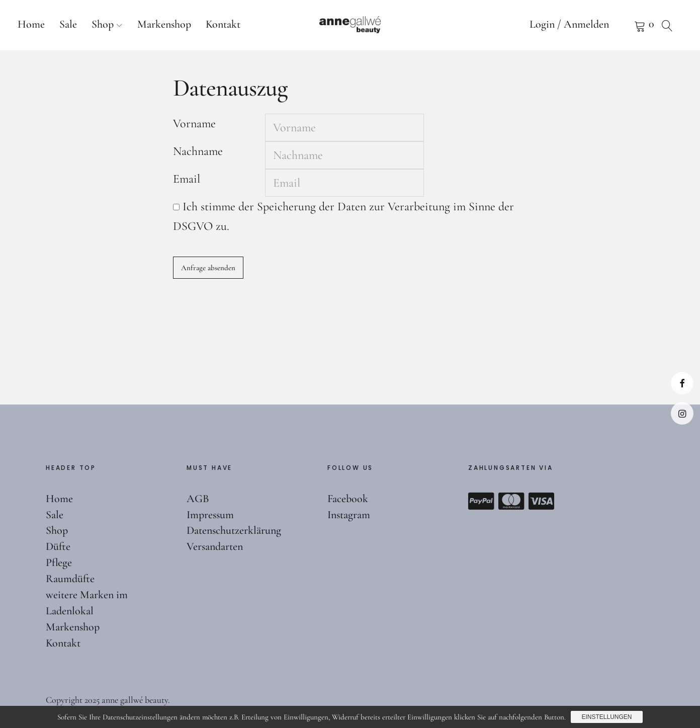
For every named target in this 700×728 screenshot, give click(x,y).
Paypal (481, 501)
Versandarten (215, 546)
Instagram (682, 413)
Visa (542, 501)
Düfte (58, 546)
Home (31, 24)
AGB (198, 499)
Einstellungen (606, 717)
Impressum (210, 515)
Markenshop (164, 24)
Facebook (682, 383)
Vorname (194, 124)
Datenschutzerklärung (234, 530)
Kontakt (223, 24)
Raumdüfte (70, 579)
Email (187, 179)
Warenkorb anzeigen (627, 25)
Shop (103, 24)
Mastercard (511, 501)
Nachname (198, 151)
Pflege (59, 562)
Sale (68, 24)
